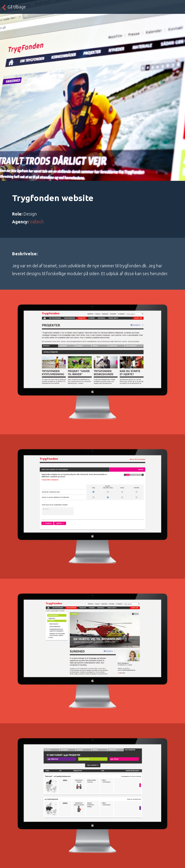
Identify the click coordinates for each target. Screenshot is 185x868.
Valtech (37, 222)
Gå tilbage (17, 7)
